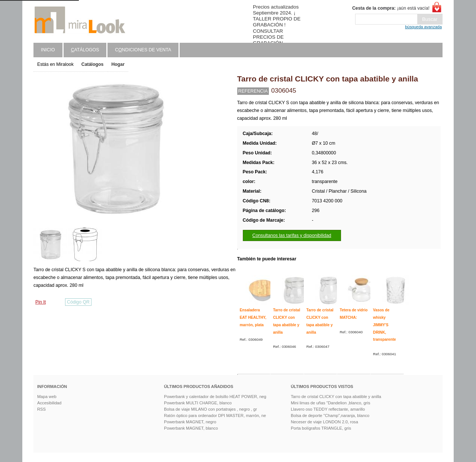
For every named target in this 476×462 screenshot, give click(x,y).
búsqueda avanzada (423, 27)
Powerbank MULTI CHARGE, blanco (198, 403)
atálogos (85, 50)
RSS (41, 409)
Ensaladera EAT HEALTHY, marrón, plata (253, 317)
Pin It (41, 302)
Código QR (78, 302)
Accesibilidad (49, 403)
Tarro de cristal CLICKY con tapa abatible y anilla (336, 397)
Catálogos (93, 64)
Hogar (118, 64)
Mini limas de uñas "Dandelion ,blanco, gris (331, 403)
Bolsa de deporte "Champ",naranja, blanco (330, 416)
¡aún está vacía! (391, 8)
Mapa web (47, 397)
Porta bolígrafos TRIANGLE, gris (321, 428)
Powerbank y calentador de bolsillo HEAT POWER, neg (215, 397)
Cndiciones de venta (143, 50)
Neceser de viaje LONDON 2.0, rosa (324, 422)
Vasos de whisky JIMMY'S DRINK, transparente (385, 325)
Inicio (48, 50)
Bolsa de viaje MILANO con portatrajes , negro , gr (210, 409)
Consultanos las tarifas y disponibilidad (292, 235)
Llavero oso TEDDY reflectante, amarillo (328, 409)
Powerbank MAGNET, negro (190, 422)
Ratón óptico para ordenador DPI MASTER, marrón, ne (215, 416)
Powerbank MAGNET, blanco (191, 428)
